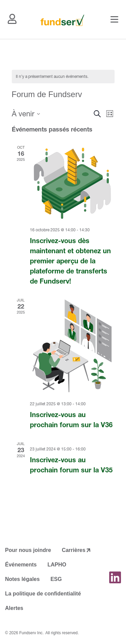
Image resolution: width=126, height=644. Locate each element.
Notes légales (22, 579)
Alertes (14, 608)
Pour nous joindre (28, 550)
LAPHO (57, 565)
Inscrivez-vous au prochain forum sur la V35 (71, 465)
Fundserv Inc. (31, 633)
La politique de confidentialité (43, 594)
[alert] (63, 77)
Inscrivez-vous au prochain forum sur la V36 (71, 420)
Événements (21, 565)
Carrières (74, 550)
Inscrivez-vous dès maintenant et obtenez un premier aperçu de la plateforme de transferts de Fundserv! (70, 261)
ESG (56, 579)
